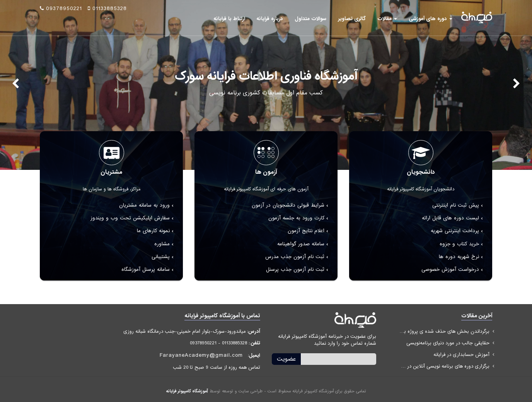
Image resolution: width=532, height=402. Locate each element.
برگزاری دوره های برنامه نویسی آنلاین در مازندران (444, 366)
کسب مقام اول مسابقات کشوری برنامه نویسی (266, 93)
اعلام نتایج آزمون (306, 231)
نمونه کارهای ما (153, 231)
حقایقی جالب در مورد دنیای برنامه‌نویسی (448, 343)
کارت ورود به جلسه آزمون (296, 218)
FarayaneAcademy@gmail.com (201, 355)
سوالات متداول (310, 19)
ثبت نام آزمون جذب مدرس (295, 257)
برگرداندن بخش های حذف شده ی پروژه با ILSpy (444, 331)
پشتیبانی (161, 257)
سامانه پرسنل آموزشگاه (146, 269)
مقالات (387, 19)
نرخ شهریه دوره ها (459, 257)
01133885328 (107, 9)
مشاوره (162, 244)
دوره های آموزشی (431, 19)
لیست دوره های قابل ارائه (450, 218)
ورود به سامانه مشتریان (144, 205)
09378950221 (61, 9)
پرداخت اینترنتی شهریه (455, 231)
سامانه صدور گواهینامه (301, 244)
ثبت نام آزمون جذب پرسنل (295, 269)
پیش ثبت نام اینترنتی (456, 205)
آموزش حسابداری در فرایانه (461, 355)
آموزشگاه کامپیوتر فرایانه (187, 391)
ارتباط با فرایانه (229, 19)
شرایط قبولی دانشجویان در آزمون (288, 205)
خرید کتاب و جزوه (459, 244)
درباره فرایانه (270, 19)
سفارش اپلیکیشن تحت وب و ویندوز (130, 218)
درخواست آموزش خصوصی (450, 269)
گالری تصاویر (352, 19)
